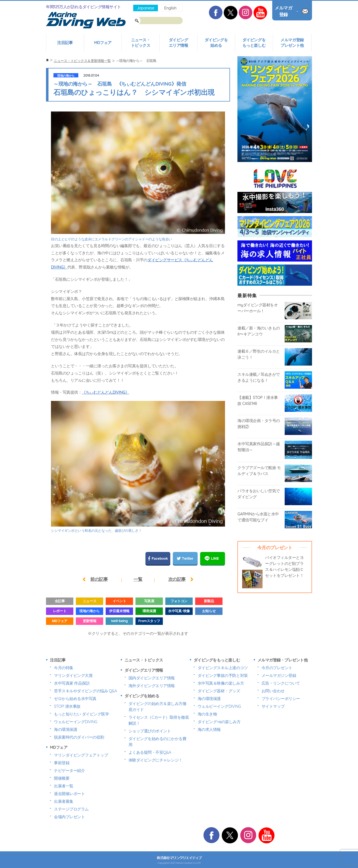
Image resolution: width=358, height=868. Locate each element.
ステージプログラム (71, 809)
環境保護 (149, 611)
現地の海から (66, 76)
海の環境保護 (66, 729)
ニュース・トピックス (141, 43)
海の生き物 (207, 714)
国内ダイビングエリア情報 (152, 678)
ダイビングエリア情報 (179, 43)
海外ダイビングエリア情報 (152, 686)
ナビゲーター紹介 (69, 770)
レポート (60, 611)
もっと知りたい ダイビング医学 (81, 714)
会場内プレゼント (69, 817)
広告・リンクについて (281, 683)
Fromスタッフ (149, 621)
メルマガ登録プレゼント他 (292, 43)
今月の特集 (64, 668)
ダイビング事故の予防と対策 (223, 675)
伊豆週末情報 (119, 611)
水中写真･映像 (179, 611)
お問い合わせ (273, 691)
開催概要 (62, 778)
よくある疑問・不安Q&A (150, 752)
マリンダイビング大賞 (73, 675)
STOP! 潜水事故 (67, 706)
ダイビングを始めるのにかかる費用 (157, 742)
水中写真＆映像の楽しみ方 (221, 683)
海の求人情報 (209, 729)
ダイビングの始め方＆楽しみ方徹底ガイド (157, 706)
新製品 (209, 601)
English (170, 8)
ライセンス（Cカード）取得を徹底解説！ (159, 720)
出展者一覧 (64, 786)
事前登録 (62, 763)
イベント (119, 601)
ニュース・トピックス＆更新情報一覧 (82, 61)
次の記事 (177, 579)
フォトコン (179, 601)
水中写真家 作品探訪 (72, 683)
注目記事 (65, 43)
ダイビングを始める (216, 43)
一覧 (138, 579)
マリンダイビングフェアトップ (81, 755)
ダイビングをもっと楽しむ (254, 43)
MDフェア (103, 43)
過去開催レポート (69, 794)
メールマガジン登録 (279, 675)
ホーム (47, 60)
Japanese (145, 8)
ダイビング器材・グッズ (219, 691)
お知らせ (209, 611)
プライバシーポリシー (281, 699)
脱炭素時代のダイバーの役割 (79, 737)
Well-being (119, 621)
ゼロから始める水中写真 (75, 699)
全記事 (60, 601)
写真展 (149, 601)
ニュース (89, 601)
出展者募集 (64, 801)
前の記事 (99, 579)
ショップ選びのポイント (150, 731)
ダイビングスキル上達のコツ (223, 668)
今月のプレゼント (277, 668)
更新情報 (89, 621)
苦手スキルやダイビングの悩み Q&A (85, 691)
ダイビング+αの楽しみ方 (219, 722)
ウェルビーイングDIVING (76, 722)
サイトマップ (273, 706)
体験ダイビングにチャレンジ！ (156, 760)
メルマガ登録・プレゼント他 (283, 660)
